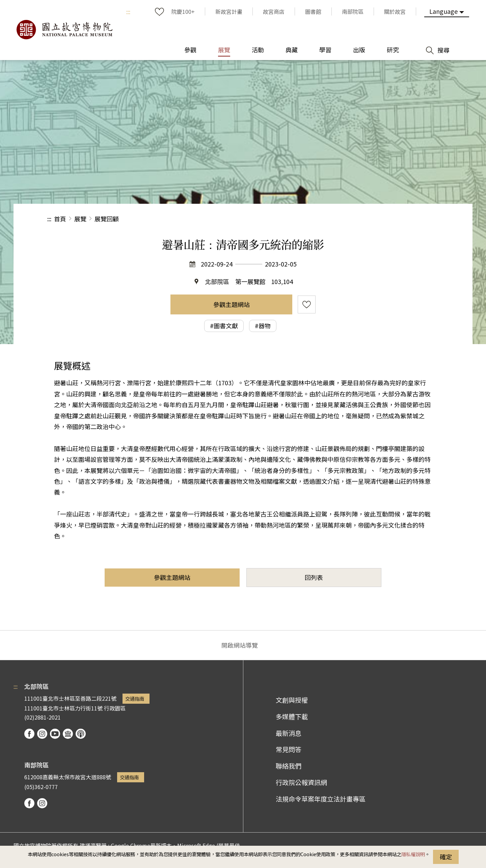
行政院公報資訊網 (301, 782)
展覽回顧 (107, 219)
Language (443, 11)
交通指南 (135, 698)
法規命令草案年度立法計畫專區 (321, 799)
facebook (29, 734)
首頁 (60, 219)
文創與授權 (292, 700)
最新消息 (289, 733)
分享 (365, 219)
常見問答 (289, 749)
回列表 (314, 577)
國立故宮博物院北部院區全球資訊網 (64, 30)
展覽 (80, 219)
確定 (446, 857)
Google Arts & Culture (68, 734)
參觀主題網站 (232, 304)
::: (128, 11)
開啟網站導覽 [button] (240, 645)
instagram (42, 734)
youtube (55, 734)
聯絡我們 (289, 766)
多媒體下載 (292, 717)
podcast (81, 734)
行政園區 (115, 708)
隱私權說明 (413, 854)
